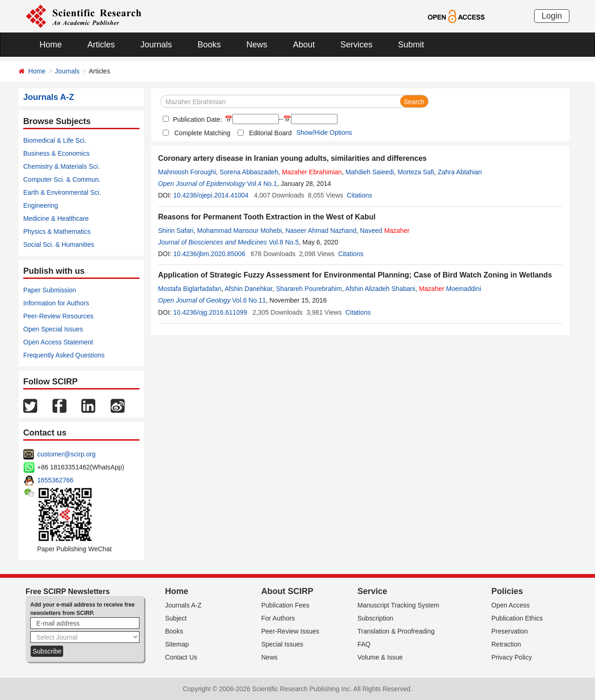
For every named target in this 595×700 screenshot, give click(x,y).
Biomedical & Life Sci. (55, 140)
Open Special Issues (53, 329)
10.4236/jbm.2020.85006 (209, 254)
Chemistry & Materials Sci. (61, 166)
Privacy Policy (512, 657)
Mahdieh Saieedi (370, 172)
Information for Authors (56, 303)
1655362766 (55, 480)
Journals (156, 45)
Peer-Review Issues (290, 631)
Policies (507, 591)
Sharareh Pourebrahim (309, 289)
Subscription (375, 618)
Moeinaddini (450, 289)
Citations (359, 195)
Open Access (511, 605)
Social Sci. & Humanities (59, 244)
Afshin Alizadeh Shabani (380, 289)
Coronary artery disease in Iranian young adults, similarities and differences (292, 158)
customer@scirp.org (66, 454)
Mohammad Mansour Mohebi (239, 231)
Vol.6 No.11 (249, 300)
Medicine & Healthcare (56, 218)
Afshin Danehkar (248, 289)
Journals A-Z (183, 605)
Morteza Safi (416, 172)
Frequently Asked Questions (64, 355)
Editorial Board (271, 133)
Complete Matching (202, 133)
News (257, 45)
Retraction (506, 644)
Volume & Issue (380, 657)
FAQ (364, 644)
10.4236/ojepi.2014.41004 (211, 195)
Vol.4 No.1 (262, 184)
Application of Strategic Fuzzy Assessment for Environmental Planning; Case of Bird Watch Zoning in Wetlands (355, 275)
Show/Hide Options (324, 132)
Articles (101, 45)
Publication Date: (197, 119)
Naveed (385, 231)
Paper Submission (50, 290)
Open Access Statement (58, 342)
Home (51, 45)
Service (372, 591)
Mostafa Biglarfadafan (190, 289)
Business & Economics (56, 153)
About (304, 45)
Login (552, 16)
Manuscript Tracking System (398, 605)
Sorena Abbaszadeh (249, 172)
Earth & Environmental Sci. (62, 192)
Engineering (41, 205)
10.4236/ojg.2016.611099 (210, 312)
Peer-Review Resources (58, 316)
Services (356, 45)
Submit (411, 45)
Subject (176, 618)
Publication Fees (285, 605)
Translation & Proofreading (396, 631)
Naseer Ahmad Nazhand (321, 231)
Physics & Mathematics (57, 231)
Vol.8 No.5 (284, 242)
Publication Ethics (517, 618)
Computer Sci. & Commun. (62, 179)
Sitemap (177, 644)
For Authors (278, 618)
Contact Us (181, 657)
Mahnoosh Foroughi (187, 172)
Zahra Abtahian (460, 172)
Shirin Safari (176, 231)
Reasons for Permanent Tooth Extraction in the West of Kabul (267, 217)
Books (209, 45)
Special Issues (282, 644)
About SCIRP (287, 591)
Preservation (510, 631)
